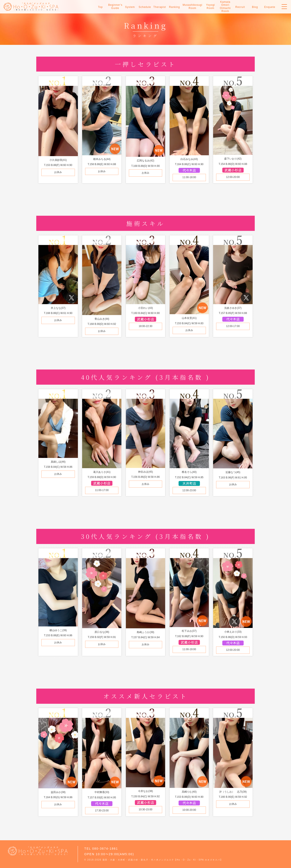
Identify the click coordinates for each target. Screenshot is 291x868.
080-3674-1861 (105, 849)
